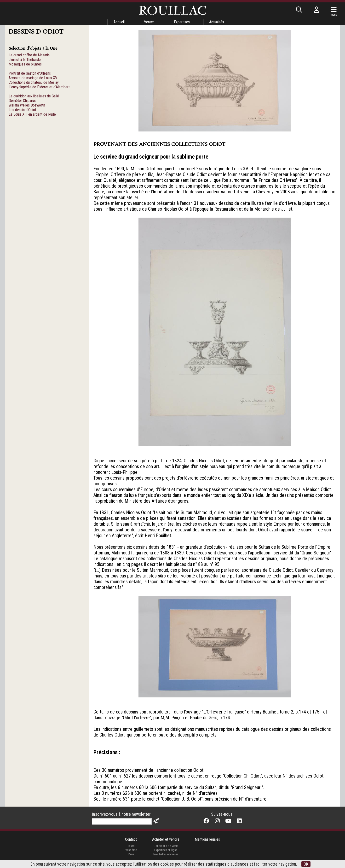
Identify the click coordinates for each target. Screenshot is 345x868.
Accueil (119, 22)
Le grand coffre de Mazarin (29, 55)
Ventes (149, 22)
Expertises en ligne (166, 850)
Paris (131, 854)
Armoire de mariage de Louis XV (33, 78)
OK (306, 864)
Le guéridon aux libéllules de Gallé (34, 96)
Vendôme (131, 850)
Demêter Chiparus (22, 101)
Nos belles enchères (166, 854)
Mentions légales (207, 839)
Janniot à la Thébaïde (25, 60)
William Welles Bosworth (27, 105)
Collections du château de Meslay (34, 82)
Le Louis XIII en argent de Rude (32, 114)
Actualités (217, 22)
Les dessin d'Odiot (22, 110)
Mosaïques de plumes (25, 64)
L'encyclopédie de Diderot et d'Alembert (39, 87)
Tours (131, 846)
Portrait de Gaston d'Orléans (30, 73)
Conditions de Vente (166, 846)
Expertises (182, 22)
